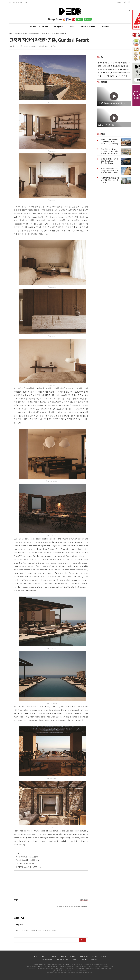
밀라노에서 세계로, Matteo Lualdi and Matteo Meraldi (114, 73)
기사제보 (54, 956)
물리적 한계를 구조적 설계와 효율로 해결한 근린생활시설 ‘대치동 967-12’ (114, 63)
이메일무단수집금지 (62, 959)
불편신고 (84, 959)
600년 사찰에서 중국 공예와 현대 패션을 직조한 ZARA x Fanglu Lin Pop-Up (114, 66)
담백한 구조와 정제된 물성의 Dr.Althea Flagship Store (114, 69)
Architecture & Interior (39, 26)
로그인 (120, 2)
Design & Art (59, 26)
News (72, 26)
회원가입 (127, 2)
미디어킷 (94, 956)
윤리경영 (75, 959)
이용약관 (104, 956)
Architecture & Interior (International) (33, 34)
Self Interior (105, 26)
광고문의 (73, 956)
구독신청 (63, 956)
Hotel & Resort (61, 34)
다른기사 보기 (84, 900)
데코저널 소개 (84, 956)
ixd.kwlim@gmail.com (87, 972)
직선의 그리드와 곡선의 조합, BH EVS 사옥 (113, 76)
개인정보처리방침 (47, 959)
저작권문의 (95, 959)
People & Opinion (88, 26)
